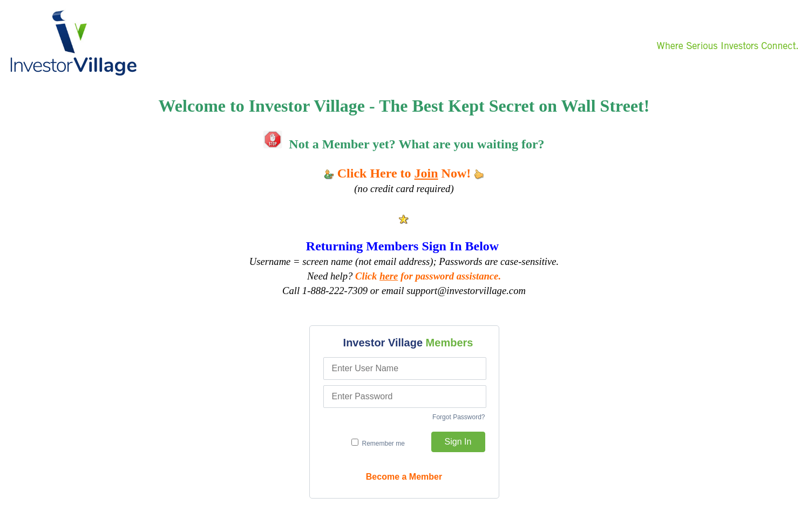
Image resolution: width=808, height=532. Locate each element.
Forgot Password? (459, 417)
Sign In (458, 442)
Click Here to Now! (404, 173)
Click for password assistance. (428, 276)
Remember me (378, 443)
